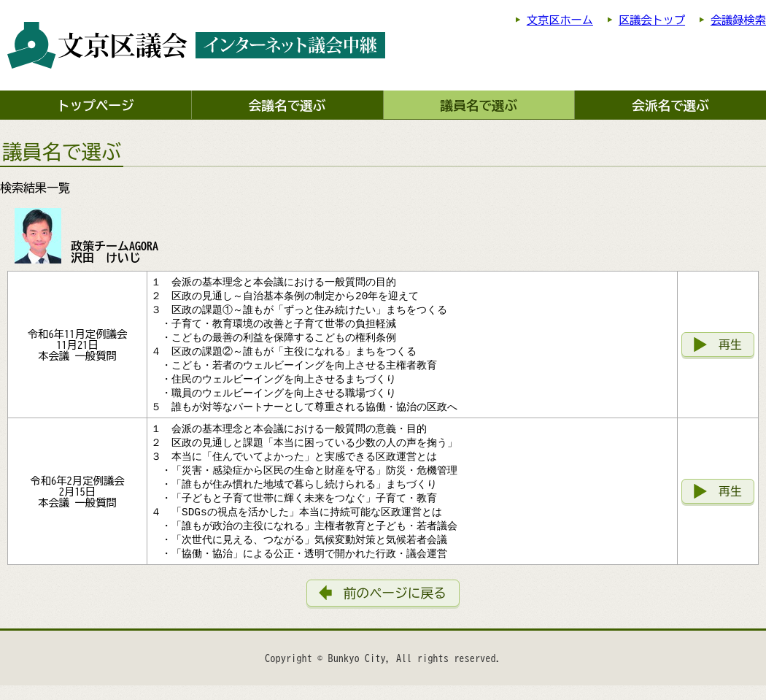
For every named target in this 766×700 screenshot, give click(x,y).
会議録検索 (738, 20)
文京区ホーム (560, 20)
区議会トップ (652, 20)
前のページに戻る (395, 608)
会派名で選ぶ (670, 105)
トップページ (96, 105)
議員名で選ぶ (479, 105)
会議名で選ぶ (287, 105)
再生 (730, 348)
